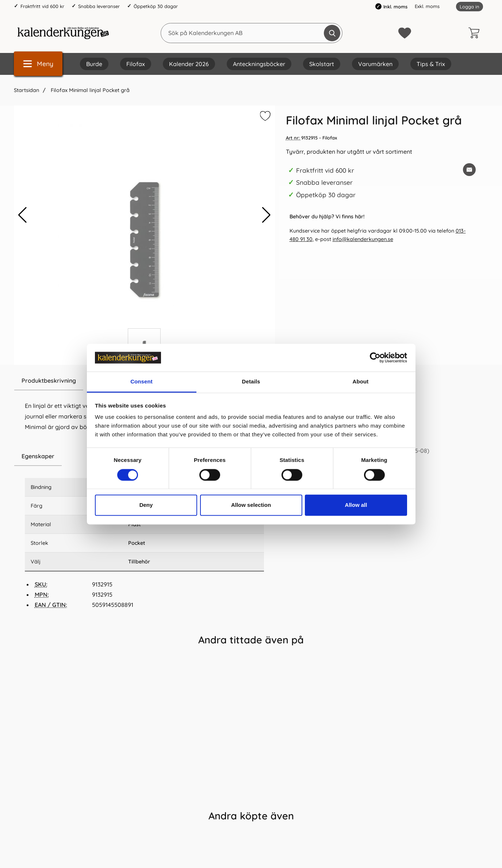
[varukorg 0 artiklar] (476, 33)
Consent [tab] (141, 382)
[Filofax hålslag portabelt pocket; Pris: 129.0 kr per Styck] (156, 717)
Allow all (356, 505)
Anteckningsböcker (259, 64)
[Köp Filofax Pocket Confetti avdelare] (251, 788)
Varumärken (375, 64)
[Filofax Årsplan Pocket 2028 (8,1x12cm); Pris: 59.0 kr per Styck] (442, 717)
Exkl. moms (427, 6)
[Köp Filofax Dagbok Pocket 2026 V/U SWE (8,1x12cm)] (60, 788)
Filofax (136, 64)
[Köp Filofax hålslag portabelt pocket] (155, 788)
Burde (94, 64)
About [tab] (361, 382)
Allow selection (251, 505)
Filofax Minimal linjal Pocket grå (89, 90)
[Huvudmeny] (38, 64)
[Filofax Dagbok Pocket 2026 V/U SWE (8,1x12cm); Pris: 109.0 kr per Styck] (60, 717)
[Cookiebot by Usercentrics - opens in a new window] (375, 357)
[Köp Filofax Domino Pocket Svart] (347, 788)
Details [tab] (251, 382)
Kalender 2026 (189, 64)
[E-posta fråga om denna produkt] (469, 170)
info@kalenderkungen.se (363, 239)
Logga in (470, 7)
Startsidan (26, 90)
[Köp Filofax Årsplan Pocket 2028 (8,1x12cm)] (442, 788)
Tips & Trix (431, 64)
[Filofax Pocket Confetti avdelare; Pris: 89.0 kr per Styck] (251, 717)
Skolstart (322, 64)
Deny (146, 505)
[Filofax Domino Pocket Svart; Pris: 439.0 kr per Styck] (347, 717)
